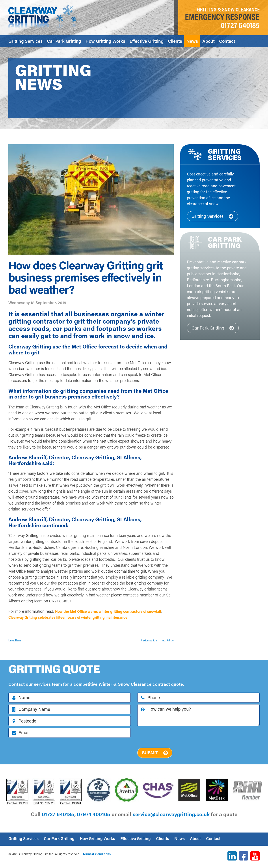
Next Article (168, 640)
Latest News (15, 640)
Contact (227, 41)
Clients (175, 41)
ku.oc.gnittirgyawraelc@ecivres (171, 814)
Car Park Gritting (64, 41)
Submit (155, 753)
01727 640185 (240, 25)
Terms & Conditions (97, 854)
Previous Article (149, 640)
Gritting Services (25, 41)
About (208, 41)
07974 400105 (94, 814)
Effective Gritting (147, 41)
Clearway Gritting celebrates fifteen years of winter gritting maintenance (93, 617)
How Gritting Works (105, 41)
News (192, 41)
